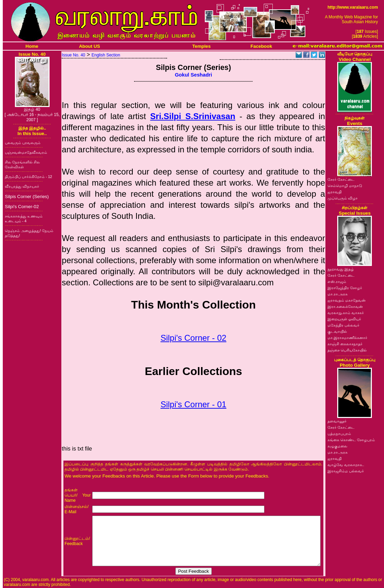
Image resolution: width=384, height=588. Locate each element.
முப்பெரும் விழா (343, 198)
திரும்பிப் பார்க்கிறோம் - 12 (28, 177)
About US (90, 46)
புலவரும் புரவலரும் (23, 143)
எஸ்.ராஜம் (337, 282)
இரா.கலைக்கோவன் (345, 306)
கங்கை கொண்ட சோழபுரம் (351, 440)
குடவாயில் (337, 331)
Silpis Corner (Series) (27, 197)
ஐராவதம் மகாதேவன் (347, 300)
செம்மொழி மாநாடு (345, 186)
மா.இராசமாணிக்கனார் (347, 338)
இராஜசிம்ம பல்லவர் (346, 471)
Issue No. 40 (73, 55)
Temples (202, 46)
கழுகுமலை (337, 446)
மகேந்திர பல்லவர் (343, 325)
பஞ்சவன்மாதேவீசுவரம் (26, 152)
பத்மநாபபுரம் (339, 434)
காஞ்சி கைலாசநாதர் (345, 344)
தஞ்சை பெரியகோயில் (347, 350)
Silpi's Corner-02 (22, 207)
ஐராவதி (335, 192)
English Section (106, 55)
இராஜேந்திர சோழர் (345, 288)
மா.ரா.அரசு (338, 294)
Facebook (261, 46)
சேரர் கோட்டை (341, 179)
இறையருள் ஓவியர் (344, 319)
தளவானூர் (337, 421)
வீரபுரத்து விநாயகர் (22, 186)
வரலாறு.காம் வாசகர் (346, 313)
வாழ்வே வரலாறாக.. (346, 465)
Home (32, 46)
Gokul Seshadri (193, 75)
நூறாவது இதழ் (341, 269)
